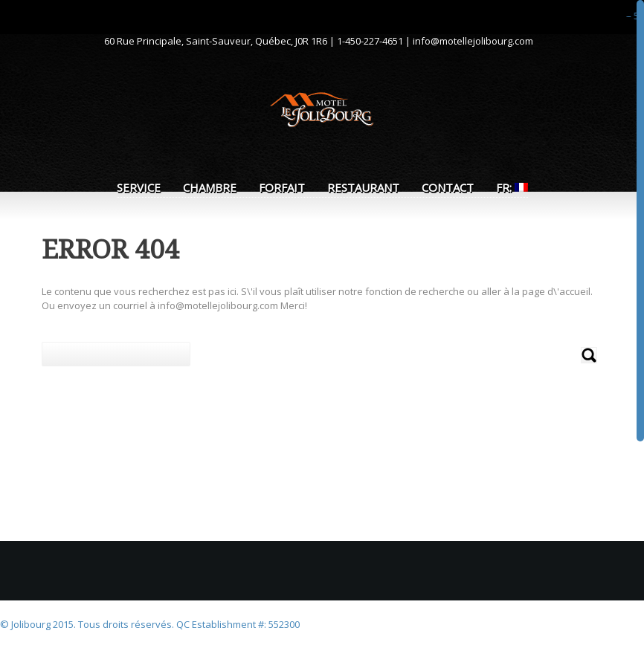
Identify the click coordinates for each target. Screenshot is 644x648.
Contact (448, 187)
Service (139, 187)
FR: (512, 187)
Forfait (282, 187)
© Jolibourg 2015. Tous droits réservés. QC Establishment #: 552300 (150, 624)
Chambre (210, 187)
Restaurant (363, 187)
